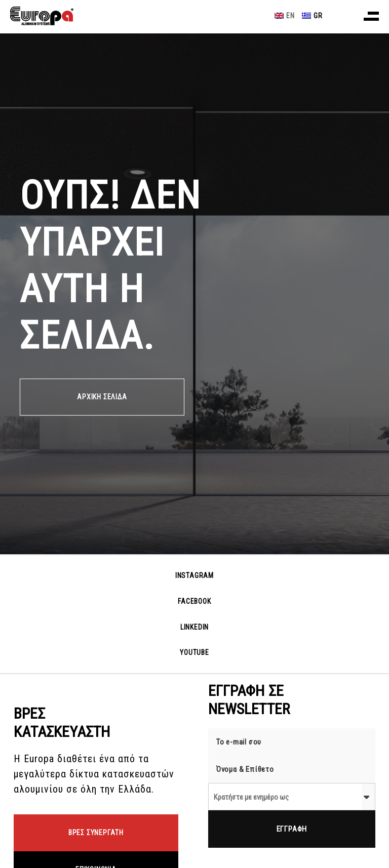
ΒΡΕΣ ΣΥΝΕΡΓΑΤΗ (96, 833)
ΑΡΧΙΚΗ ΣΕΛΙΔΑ (102, 397)
